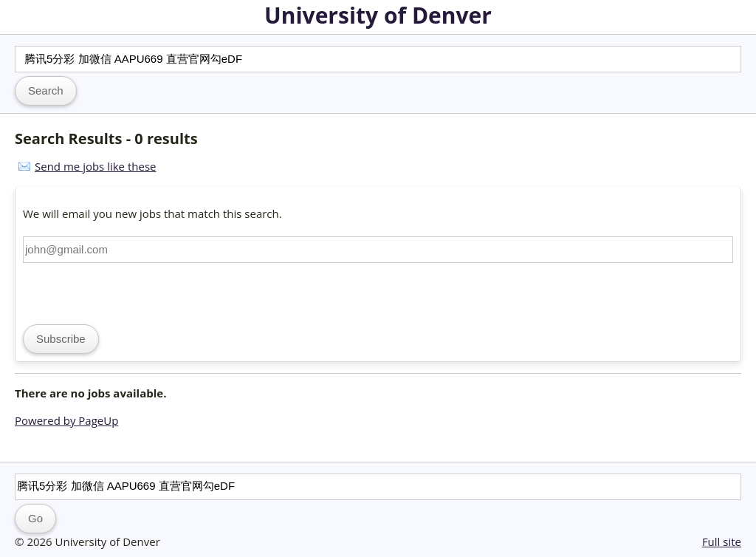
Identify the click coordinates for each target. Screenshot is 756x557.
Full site (722, 541)
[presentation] (135, 292)
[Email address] (378, 250)
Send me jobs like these (95, 166)
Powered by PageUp (66, 420)
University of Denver (378, 15)
